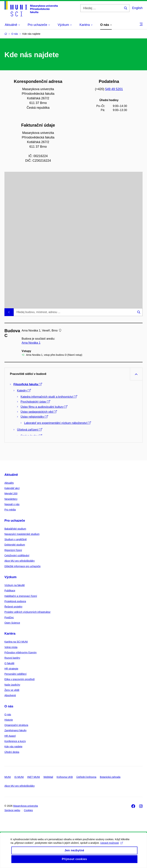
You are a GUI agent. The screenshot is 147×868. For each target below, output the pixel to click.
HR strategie (11, 669)
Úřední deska (12, 752)
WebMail (48, 777)
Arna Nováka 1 (31, 343)
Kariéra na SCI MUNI (16, 642)
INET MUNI (34, 777)
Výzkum (10, 577)
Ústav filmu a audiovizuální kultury (44, 407)
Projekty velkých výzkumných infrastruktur (27, 612)
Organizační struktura (16, 725)
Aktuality (9, 483)
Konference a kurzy (15, 741)
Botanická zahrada (110, 777)
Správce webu (12, 810)
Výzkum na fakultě (15, 585)
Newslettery (11, 499)
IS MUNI (19, 777)
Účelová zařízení (30, 430)
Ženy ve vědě (12, 690)
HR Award (10, 736)
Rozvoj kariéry (12, 658)
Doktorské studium (15, 545)
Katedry (24, 391)
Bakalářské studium (15, 529)
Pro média (10, 510)
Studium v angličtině (16, 539)
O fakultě (9, 663)
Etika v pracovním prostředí (20, 679)
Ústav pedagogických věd (39, 412)
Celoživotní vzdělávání (17, 555)
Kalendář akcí (12, 488)
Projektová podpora (15, 601)
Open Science (12, 623)
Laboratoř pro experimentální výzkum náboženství (58, 423)
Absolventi (10, 695)
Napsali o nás (12, 504)
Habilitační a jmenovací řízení (21, 596)
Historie (9, 720)
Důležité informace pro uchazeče (23, 566)
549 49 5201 (114, 89)
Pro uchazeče (15, 521)
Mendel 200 (11, 493)
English (137, 8)
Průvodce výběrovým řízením (20, 653)
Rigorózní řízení (13, 550)
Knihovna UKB (65, 777)
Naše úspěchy (12, 685)
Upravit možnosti (112, 847)
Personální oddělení (16, 674)
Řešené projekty (13, 607)
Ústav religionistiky (34, 417)
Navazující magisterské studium (22, 534)
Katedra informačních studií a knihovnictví (49, 397)
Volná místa (11, 647)
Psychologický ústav (35, 402)
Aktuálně (11, 475)
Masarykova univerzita (25, 806)
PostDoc (9, 617)
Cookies (28, 810)
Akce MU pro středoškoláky (20, 561)
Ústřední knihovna (86, 777)
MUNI (8, 777)
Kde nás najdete (13, 747)
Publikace (10, 591)
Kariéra (10, 634)
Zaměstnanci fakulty (16, 730)
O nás (9, 706)
